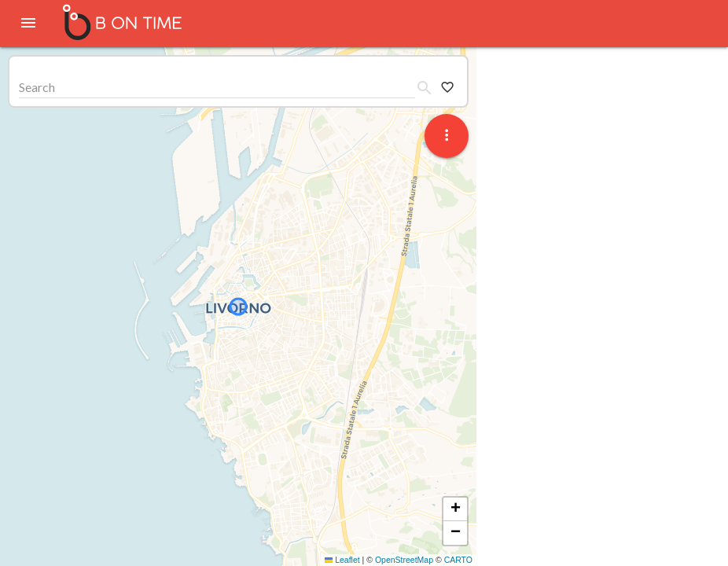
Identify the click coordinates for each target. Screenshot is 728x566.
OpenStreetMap (404, 560)
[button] (455, 509)
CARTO (458, 560)
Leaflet (342, 560)
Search (37, 87)
